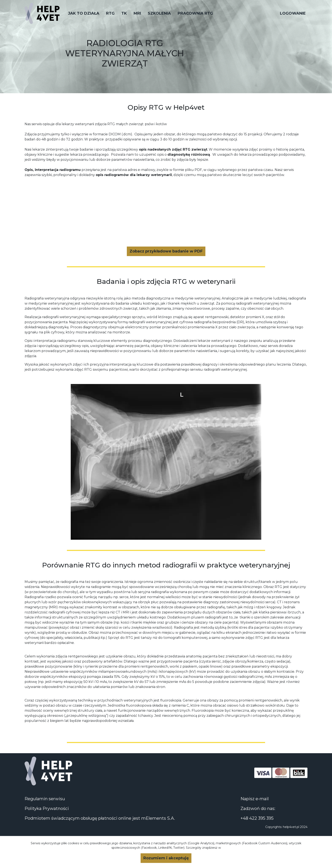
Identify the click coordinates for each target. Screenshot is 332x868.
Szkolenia (159, 13)
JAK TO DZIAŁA (84, 13)
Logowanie (293, 13)
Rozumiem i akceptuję (166, 858)
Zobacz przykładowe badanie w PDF (166, 251)
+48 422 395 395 (257, 818)
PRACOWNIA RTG (195, 13)
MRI (137, 13)
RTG (110, 13)
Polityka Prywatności (47, 808)
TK (124, 13)
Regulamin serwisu (45, 799)
